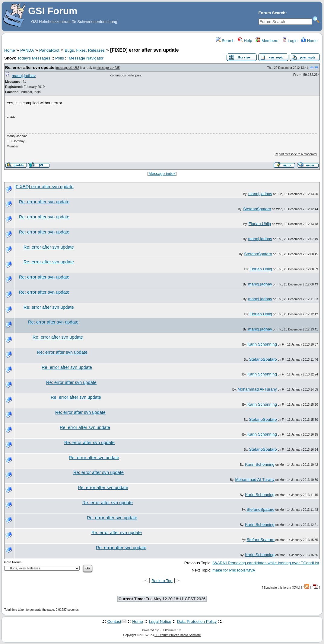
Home (309, 41)
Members (267, 41)
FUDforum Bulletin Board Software (178, 635)
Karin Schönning (262, 344)
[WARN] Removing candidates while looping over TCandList (266, 563)
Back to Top (162, 581)
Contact (114, 621)
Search (225, 41)
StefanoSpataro (257, 209)
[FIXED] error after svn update (44, 187)
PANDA (27, 50)
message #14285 (108, 68)
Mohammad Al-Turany (257, 389)
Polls (60, 58)
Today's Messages (34, 58)
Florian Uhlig (260, 224)
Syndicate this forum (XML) (282, 588)
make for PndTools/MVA (234, 570)
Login (290, 41)
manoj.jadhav (24, 76)
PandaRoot (49, 50)
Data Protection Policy (197, 621)
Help (245, 41)
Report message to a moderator (296, 154)
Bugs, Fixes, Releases (85, 50)
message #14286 (68, 68)
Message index (162, 174)
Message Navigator (86, 58)
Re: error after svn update (30, 68)
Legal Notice (160, 621)
